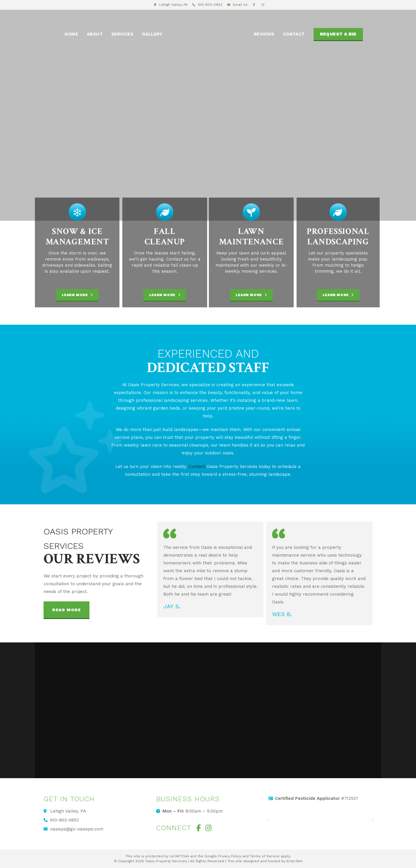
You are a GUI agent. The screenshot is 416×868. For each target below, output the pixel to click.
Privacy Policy (230, 856)
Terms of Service (265, 856)
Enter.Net (294, 861)
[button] (66, 610)
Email (240, 5)
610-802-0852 (210, 5)
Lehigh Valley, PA (173, 5)
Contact (197, 466)
